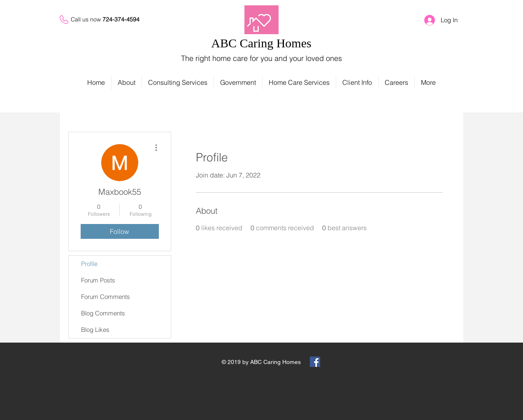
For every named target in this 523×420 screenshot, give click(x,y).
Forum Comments (106, 297)
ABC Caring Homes (261, 43)
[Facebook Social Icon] (315, 362)
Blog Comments (103, 313)
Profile (89, 264)
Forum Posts (98, 280)
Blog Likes (95, 330)
